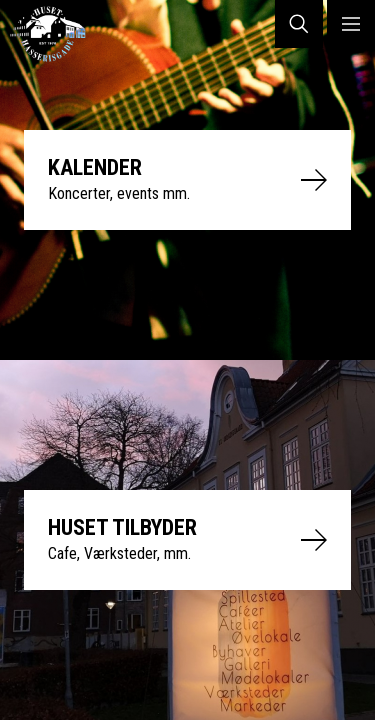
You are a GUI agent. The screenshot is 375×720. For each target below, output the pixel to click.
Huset (56, 34)
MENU (351, 24)
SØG (299, 24)
